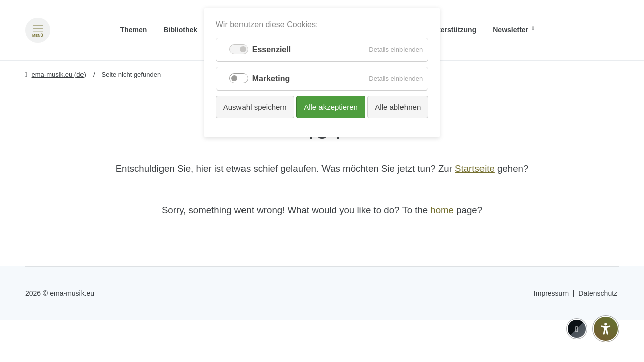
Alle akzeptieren (331, 107)
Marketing (271, 79)
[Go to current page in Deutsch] (611, 15)
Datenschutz (598, 293)
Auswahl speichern (255, 107)
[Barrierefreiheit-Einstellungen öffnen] (606, 329)
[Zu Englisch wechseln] (611, 30)
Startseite (475, 169)
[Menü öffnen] (38, 30)
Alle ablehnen (398, 107)
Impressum (551, 293)
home (442, 210)
